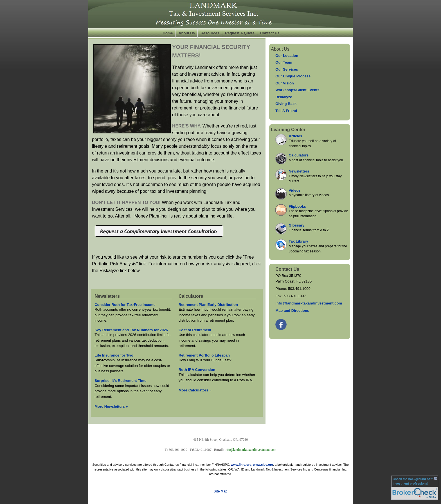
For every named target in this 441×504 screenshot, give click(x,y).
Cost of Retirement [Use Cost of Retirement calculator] (195, 330)
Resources (210, 33)
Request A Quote (240, 33)
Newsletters (299, 171)
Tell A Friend (286, 111)
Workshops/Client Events (297, 90)
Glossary (297, 225)
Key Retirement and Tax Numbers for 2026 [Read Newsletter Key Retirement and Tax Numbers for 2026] (131, 330)
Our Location (287, 56)
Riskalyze (284, 97)
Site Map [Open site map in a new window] (220, 491)
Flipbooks (297, 206)
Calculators (299, 155)
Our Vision (285, 83)
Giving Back (286, 104)
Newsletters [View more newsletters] (107, 296)
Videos (295, 190)
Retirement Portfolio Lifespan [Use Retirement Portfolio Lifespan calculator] (204, 355)
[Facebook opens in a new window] (281, 323)
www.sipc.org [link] (263, 465)
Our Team (284, 62)
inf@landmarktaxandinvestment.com (309, 303)
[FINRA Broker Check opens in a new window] (415, 488)
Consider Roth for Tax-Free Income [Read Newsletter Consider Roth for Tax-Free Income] (125, 305)
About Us (187, 33)
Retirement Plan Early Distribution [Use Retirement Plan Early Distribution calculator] (208, 305)
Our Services (287, 69)
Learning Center (288, 130)
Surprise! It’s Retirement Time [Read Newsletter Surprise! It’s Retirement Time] (120, 381)
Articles (296, 136)
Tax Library (299, 241)
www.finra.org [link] (241, 465)
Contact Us (270, 33)
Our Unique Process (293, 76)
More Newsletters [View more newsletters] (111, 406)
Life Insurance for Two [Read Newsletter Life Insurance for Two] (114, 355)
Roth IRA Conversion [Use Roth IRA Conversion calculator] (197, 370)
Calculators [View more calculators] (191, 296)
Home (168, 33)
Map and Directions (292, 311)
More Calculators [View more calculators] (195, 390)
